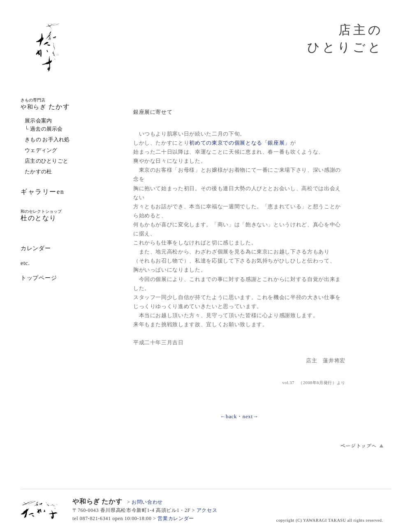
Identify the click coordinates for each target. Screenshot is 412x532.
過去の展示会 (46, 129)
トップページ (39, 278)
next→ (251, 416)
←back (228, 416)
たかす (45, 104)
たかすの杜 (38, 172)
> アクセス (205, 510)
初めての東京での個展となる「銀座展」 (240, 143)
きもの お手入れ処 (47, 139)
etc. (25, 263)
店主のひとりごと (46, 161)
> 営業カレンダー (174, 518)
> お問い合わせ (145, 502)
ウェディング (41, 150)
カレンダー (36, 248)
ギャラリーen (42, 192)
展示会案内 (38, 121)
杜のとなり (41, 215)
